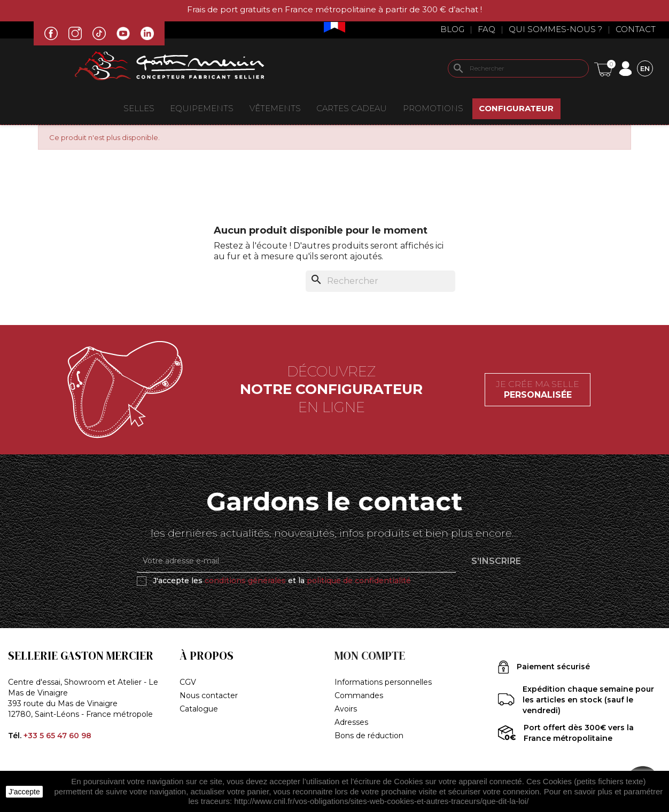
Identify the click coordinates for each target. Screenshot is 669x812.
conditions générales (245, 581)
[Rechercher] (518, 68)
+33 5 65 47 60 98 (57, 736)
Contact (636, 29)
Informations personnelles (383, 682)
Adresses (351, 722)
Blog (452, 29)
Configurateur (516, 108)
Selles (139, 108)
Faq (487, 29)
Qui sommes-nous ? (555, 29)
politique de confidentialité (359, 581)
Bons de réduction (369, 736)
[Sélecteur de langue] (645, 68)
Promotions (433, 108)
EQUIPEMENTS (202, 108)
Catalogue (199, 709)
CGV (188, 682)
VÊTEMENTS (275, 108)
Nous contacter (209, 695)
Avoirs (346, 709)
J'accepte (24, 792)
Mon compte (370, 656)
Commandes (359, 695)
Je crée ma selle (538, 389)
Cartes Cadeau (352, 108)
